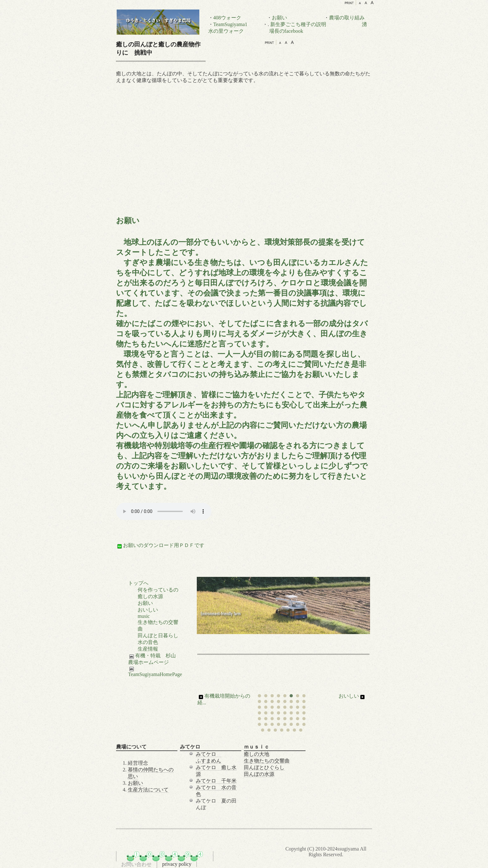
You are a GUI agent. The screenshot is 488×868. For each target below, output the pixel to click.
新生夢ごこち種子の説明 (298, 24)
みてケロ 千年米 (216, 781)
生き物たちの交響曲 (267, 761)
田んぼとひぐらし (264, 767)
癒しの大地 (257, 754)
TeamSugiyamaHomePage (155, 672)
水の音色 (148, 642)
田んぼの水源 (259, 774)
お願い (279, 18)
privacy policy (177, 864)
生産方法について (148, 790)
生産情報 (148, 649)
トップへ (138, 583)
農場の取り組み (347, 18)
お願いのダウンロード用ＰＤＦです (160, 545)
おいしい (352, 696)
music (144, 616)
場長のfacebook (286, 31)
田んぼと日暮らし (158, 636)
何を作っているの (158, 590)
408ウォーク (227, 18)
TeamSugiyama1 (230, 24)
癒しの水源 (150, 596)
